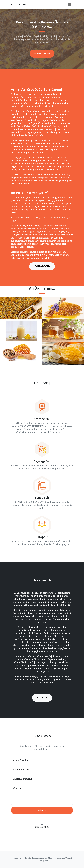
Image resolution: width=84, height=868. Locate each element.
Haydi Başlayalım (42, 266)
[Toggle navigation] (69, 5)
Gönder (42, 810)
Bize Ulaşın (42, 698)
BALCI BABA (18, 4)
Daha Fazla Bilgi (42, 54)
